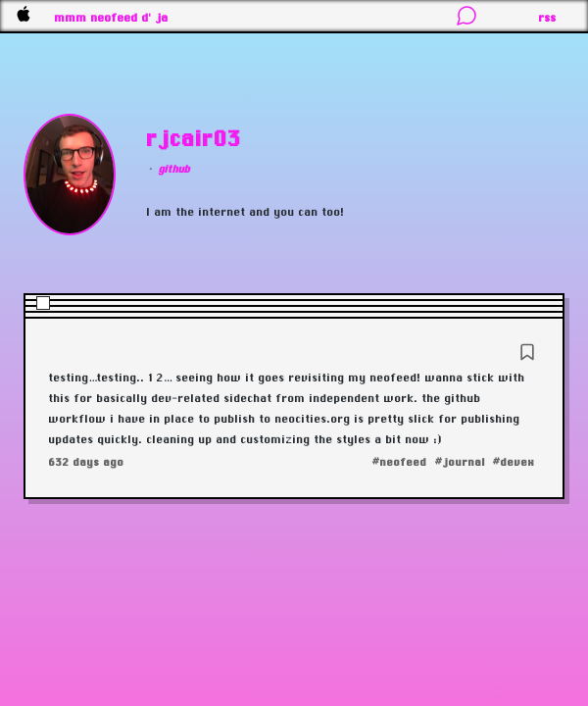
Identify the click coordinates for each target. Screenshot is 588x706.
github (174, 169)
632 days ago (87, 462)
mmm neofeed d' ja (112, 18)
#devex (514, 462)
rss (548, 18)
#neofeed (400, 462)
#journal (460, 462)
